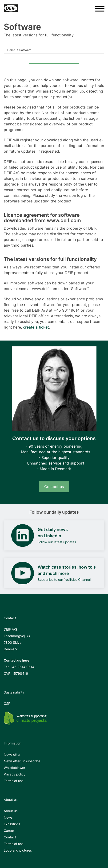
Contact (10, 837)
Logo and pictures (18, 850)
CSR (7, 703)
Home (11, 50)
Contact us (54, 487)
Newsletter (12, 754)
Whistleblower (14, 768)
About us (11, 811)
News (8, 817)
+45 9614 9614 (22, 667)
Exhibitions (12, 824)
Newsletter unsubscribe (22, 761)
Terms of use (14, 781)
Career (9, 831)
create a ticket (36, 327)
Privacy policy (15, 774)
